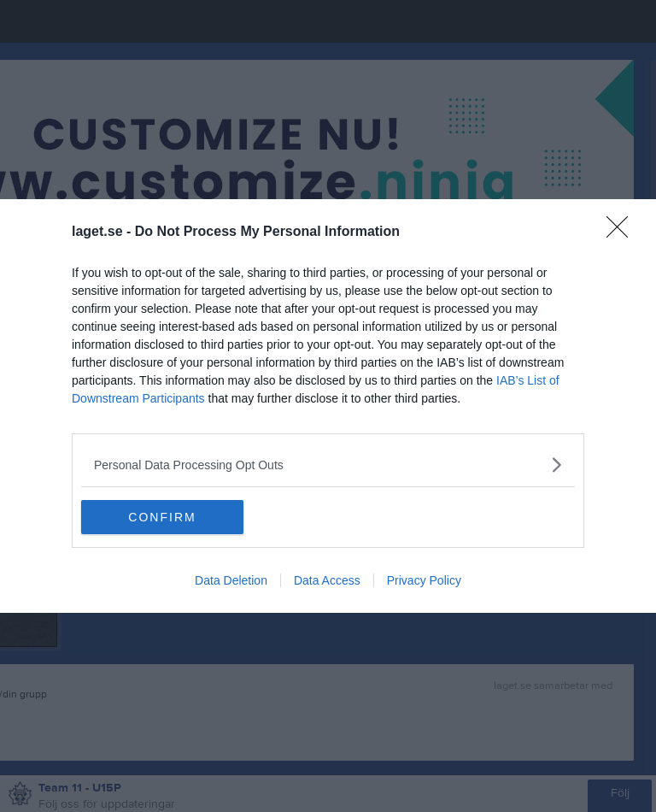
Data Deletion (231, 580)
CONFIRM (162, 517)
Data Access (327, 580)
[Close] (623, 232)
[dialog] (328, 406)
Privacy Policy (424, 580)
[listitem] (328, 465)
